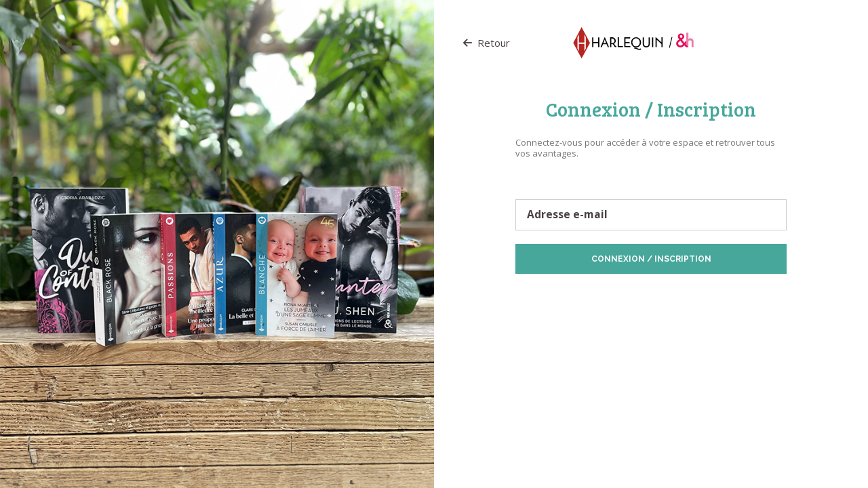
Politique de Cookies (705, 295)
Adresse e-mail (567, 215)
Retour (487, 43)
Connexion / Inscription (651, 259)
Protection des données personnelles (593, 295)
